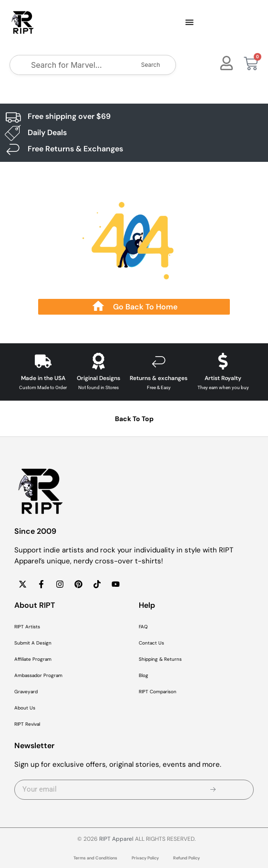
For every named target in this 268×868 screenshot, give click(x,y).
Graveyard (26, 692)
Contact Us (151, 643)
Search (151, 65)
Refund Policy (186, 858)
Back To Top (134, 419)
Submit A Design (33, 643)
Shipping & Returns (160, 659)
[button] (189, 23)
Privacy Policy (145, 858)
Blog (144, 675)
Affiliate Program (33, 659)
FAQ (143, 627)
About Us (25, 708)
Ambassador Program (38, 675)
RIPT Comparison (158, 692)
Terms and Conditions (95, 858)
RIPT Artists (27, 627)
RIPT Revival (27, 724)
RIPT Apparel (116, 839)
